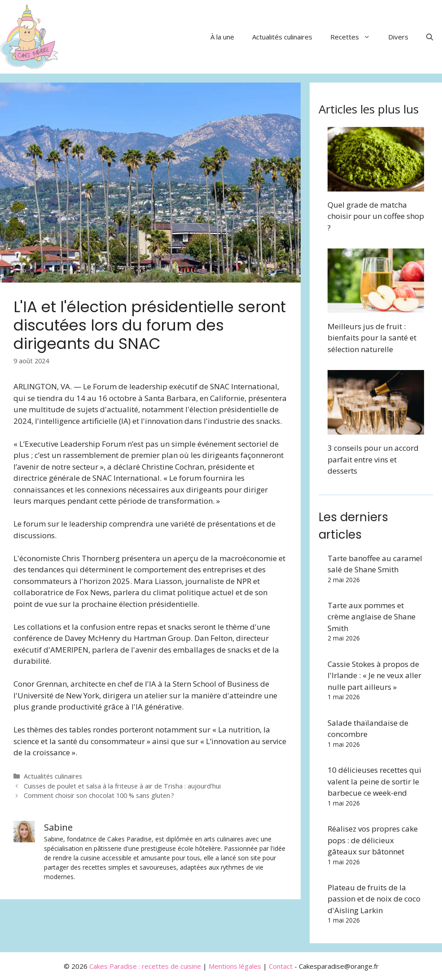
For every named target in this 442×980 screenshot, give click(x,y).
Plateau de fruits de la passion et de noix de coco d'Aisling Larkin (374, 899)
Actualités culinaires (282, 37)
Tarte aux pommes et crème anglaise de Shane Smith (372, 617)
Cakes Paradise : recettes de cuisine (145, 966)
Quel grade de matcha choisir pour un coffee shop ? (376, 216)
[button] (430, 37)
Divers (398, 37)
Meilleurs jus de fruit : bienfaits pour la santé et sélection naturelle (372, 338)
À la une (222, 37)
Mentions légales (235, 966)
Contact (281, 966)
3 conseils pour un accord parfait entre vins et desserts (373, 459)
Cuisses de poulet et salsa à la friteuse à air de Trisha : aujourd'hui (122, 786)
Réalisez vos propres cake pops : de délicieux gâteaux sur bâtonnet (373, 840)
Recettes (355, 37)
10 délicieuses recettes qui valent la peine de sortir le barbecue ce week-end (374, 781)
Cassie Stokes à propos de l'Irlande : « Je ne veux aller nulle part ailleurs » (374, 675)
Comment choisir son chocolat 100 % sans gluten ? (99, 795)
